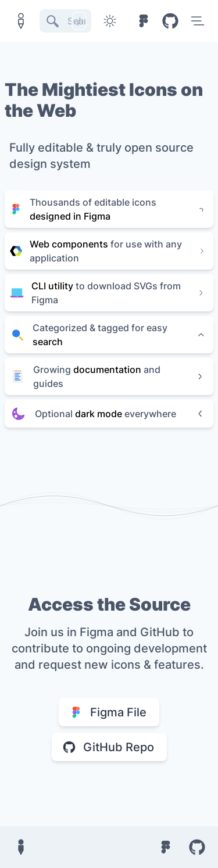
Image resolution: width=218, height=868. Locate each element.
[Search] (65, 21)
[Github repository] (170, 21)
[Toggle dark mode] (110, 21)
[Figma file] (144, 21)
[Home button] (21, 21)
